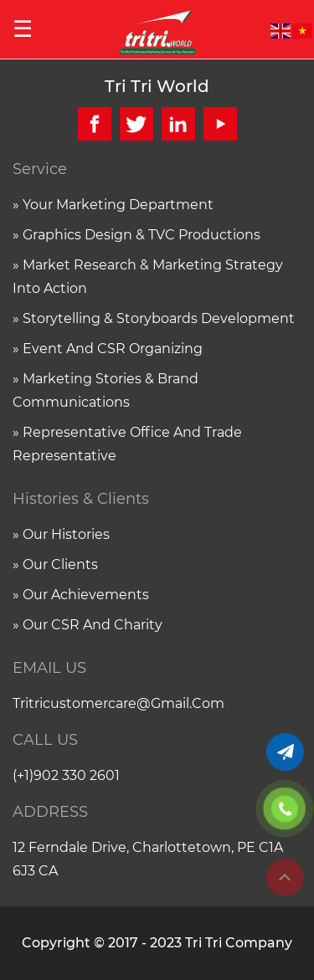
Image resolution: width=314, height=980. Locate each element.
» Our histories (61, 534)
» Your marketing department (113, 205)
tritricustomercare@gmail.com (118, 703)
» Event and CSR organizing (108, 349)
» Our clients (55, 564)
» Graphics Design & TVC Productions (136, 235)
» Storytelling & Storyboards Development (154, 318)
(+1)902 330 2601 (66, 775)
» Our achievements (81, 595)
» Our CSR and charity (88, 625)
